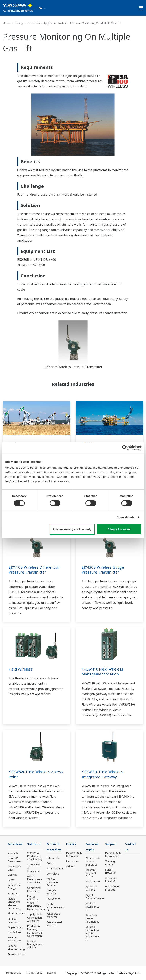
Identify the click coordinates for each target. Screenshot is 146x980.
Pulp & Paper (15, 927)
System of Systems (91, 888)
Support (111, 844)
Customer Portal (111, 880)
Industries (15, 844)
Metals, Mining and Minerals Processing (14, 904)
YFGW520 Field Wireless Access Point (36, 774)
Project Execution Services (52, 882)
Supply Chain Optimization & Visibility (35, 918)
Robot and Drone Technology (92, 919)
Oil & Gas (13, 853)
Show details (126, 517)
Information (54, 858)
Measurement (55, 869)
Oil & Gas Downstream (15, 860)
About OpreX (93, 882)
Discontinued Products (54, 924)
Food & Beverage (13, 921)
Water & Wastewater (15, 939)
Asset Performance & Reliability (35, 879)
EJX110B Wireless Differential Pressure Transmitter (35, 570)
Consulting (53, 874)
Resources (33, 23)
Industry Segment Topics (91, 873)
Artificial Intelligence (92, 905)
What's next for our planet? (92, 862)
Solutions (34, 844)
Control (51, 864)
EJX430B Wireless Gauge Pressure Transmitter (103, 570)
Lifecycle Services (52, 892)
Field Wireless (21, 669)
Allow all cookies (119, 529)
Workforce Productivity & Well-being (35, 856)
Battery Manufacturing (16, 947)
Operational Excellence (34, 890)
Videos (70, 867)
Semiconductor (16, 954)
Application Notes (55, 23)
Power (11, 880)
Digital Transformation (95, 897)
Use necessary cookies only (72, 529)
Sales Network (110, 871)
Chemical (13, 875)
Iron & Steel (14, 932)
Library (19, 23)
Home (7, 23)
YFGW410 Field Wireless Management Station (103, 672)
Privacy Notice (34, 973)
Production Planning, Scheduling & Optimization (35, 931)
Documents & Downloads (74, 854)
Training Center (110, 863)
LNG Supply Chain (14, 868)
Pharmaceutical (17, 914)
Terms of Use (13, 973)
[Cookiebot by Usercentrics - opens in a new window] (125, 448)
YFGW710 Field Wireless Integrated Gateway (103, 774)
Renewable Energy (14, 887)
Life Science (53, 899)
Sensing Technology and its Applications (93, 932)
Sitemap (52, 973)
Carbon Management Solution (35, 944)
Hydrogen (13, 894)
